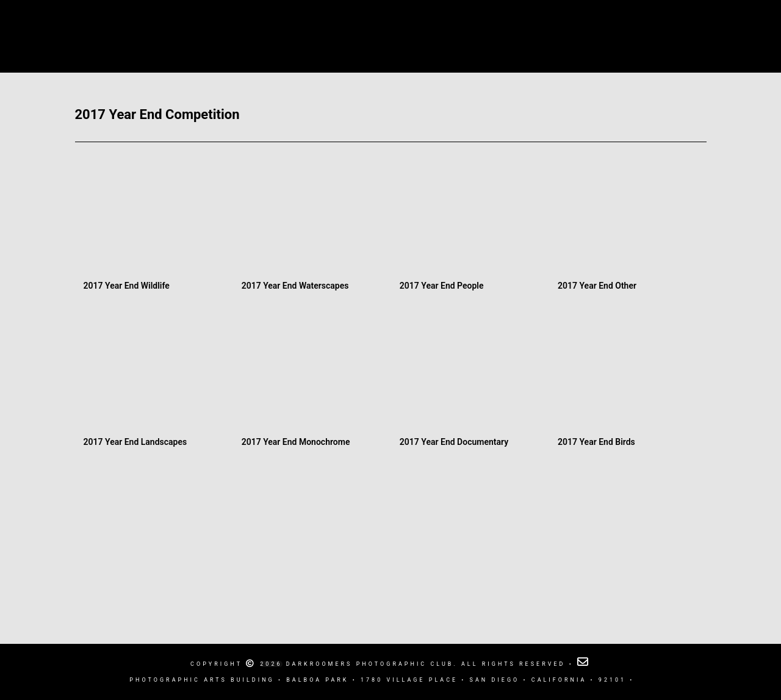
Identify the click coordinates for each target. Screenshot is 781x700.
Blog (442, 25)
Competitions (502, 25)
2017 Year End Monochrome (296, 442)
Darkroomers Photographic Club (344, 25)
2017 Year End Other (597, 286)
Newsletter (574, 25)
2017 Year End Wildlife (127, 286)
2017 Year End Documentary (454, 442)
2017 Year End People (442, 286)
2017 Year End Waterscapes (295, 286)
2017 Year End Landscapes (135, 442)
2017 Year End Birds (596, 442)
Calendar (237, 25)
